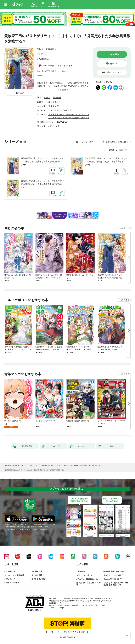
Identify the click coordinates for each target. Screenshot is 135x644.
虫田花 (40, 49)
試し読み (21, 93)
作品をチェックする (114, 72)
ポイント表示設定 (39, 579)
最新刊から (125, 150)
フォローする (56, 49)
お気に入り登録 (86, 142)
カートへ (114, 64)
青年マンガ (54, 106)
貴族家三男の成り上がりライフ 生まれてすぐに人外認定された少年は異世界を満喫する (71, 466)
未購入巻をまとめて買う (117, 142)
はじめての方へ (11, 571)
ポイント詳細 (64, 66)
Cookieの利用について (113, 579)
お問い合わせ (10, 579)
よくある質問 (37, 575)
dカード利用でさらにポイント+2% (51, 71)
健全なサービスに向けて (113, 575)
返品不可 (41, 75)
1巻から (113, 150)
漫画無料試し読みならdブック (14, 466)
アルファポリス (54, 102)
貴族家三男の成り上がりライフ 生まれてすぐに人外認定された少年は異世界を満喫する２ (106, 160)
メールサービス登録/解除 (14, 575)
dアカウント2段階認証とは (87, 579)
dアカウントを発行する (57, 632)
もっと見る (123, 228)
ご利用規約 (81, 571)
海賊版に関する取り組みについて (89, 584)
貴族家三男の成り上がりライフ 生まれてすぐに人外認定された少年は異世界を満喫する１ (43, 160)
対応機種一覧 (37, 571)
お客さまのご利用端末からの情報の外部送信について (116, 584)
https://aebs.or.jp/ (58, 608)
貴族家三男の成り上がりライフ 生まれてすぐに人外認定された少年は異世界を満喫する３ (43, 182)
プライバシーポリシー (85, 575)
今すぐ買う (114, 54)
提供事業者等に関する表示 (114, 571)
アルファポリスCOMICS (60, 110)
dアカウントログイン (13, 583)
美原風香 (50, 49)
